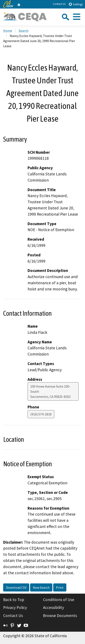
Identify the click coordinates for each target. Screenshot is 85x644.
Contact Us (59, 4)
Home (8, 31)
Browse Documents (60, 616)
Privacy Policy (15, 607)
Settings (76, 4)
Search (24, 31)
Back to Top (14, 600)
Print (60, 587)
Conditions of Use (59, 600)
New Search (41, 587)
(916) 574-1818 (41, 414)
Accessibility (54, 607)
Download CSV (16, 587)
